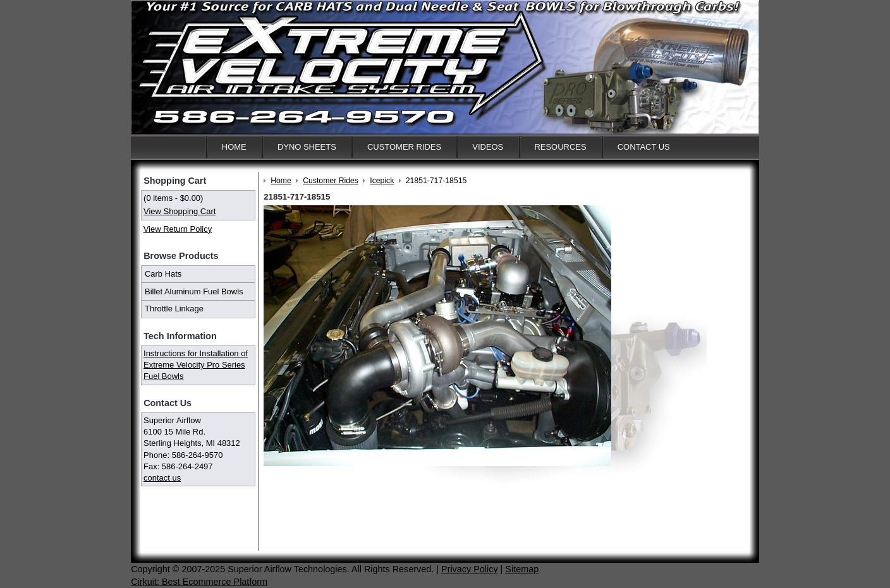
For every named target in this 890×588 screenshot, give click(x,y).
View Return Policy (178, 229)
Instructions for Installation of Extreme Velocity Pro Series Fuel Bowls (196, 365)
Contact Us (644, 147)
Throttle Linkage (174, 309)
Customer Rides (404, 147)
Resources (560, 147)
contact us (162, 478)
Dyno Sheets (307, 147)
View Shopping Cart (180, 211)
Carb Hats (163, 274)
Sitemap (522, 569)
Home (234, 147)
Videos (488, 147)
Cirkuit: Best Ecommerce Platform (199, 582)
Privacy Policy (470, 569)
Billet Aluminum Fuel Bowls (194, 291)
